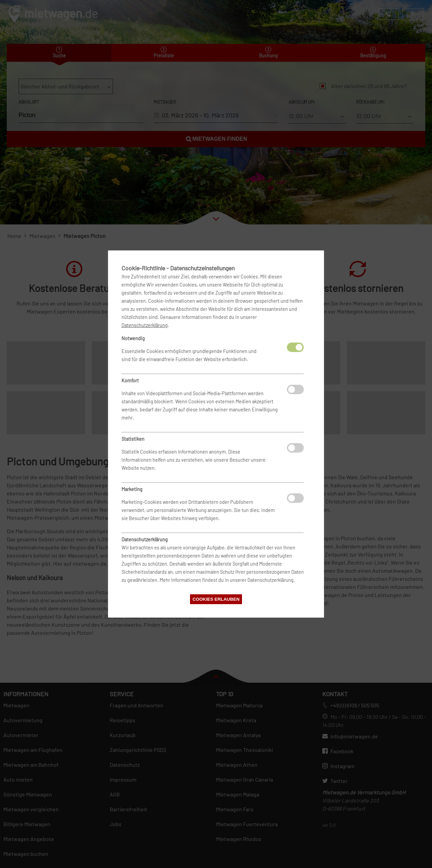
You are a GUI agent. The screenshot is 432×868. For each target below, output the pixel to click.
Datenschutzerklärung (145, 325)
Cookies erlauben (216, 599)
